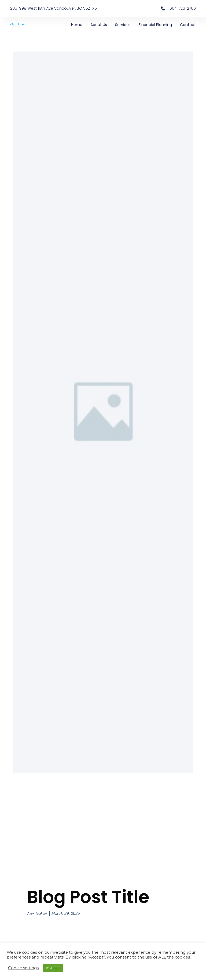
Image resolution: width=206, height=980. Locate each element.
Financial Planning (155, 25)
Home (77, 25)
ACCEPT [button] (53, 968)
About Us (99, 25)
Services (123, 25)
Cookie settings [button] (23, 968)
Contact (188, 25)
